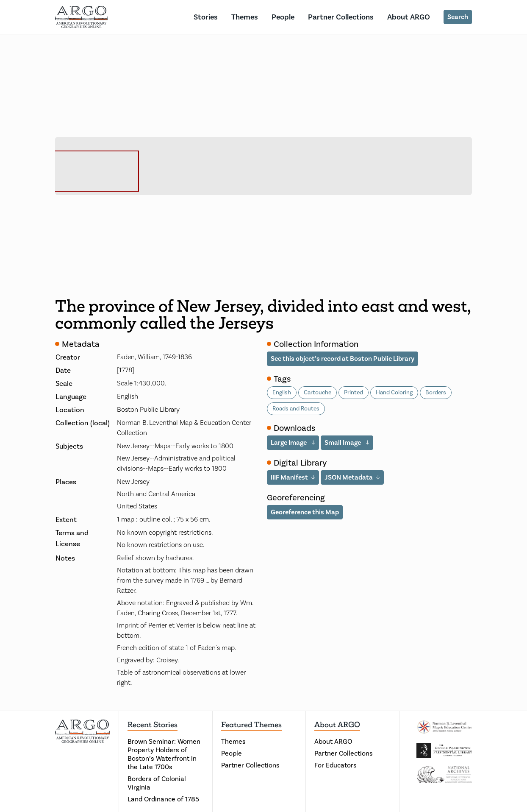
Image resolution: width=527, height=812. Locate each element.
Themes (245, 17)
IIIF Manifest (289, 477)
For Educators (336, 765)
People (283, 17)
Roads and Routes (296, 409)
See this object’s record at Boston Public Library (343, 359)
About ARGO (409, 17)
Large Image (289, 442)
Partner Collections (341, 17)
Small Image (343, 442)
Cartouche (318, 392)
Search (458, 17)
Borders (436, 392)
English (282, 392)
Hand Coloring (394, 392)
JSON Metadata (349, 477)
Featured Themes (251, 725)
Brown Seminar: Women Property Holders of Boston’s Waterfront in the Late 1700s (164, 754)
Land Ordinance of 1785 (163, 799)
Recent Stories (153, 725)
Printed (354, 392)
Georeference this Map (305, 512)
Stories (206, 17)
